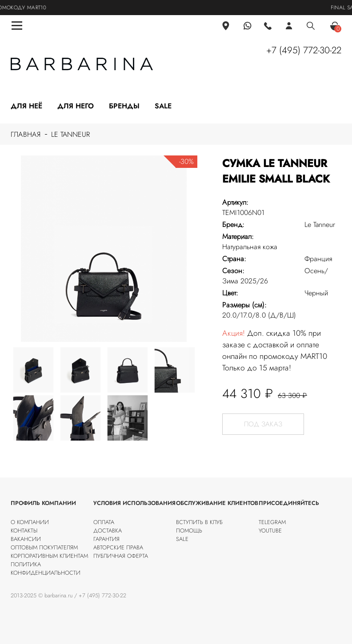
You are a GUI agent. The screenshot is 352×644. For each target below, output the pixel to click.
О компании (30, 522)
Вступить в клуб (199, 522)
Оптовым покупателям (44, 547)
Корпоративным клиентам (49, 556)
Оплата (104, 522)
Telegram (272, 522)
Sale (163, 106)
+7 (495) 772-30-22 (304, 50)
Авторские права (118, 547)
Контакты (24, 531)
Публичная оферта (121, 556)
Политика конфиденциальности (46, 568)
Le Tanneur (70, 134)
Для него (76, 106)
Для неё (26, 106)
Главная (26, 134)
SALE (182, 539)
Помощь (189, 531)
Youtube (270, 531)
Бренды (124, 106)
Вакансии (26, 539)
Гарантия (106, 539)
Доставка (108, 531)
